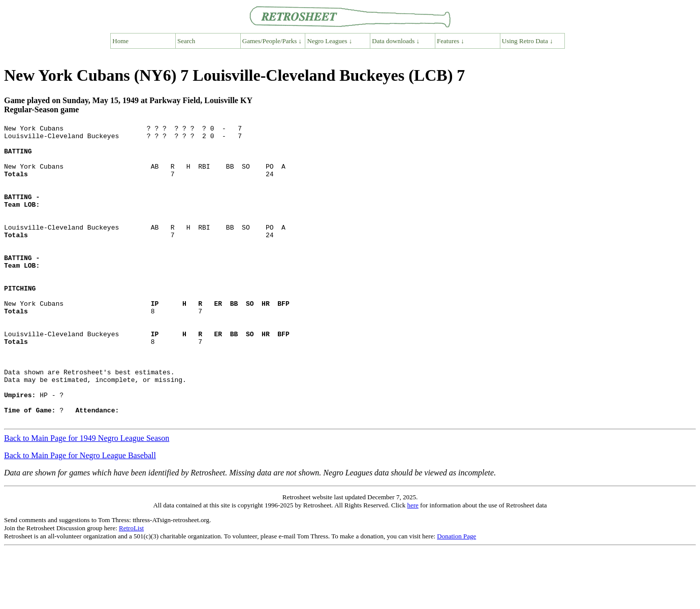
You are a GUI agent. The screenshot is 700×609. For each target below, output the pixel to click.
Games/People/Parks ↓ (272, 41)
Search (186, 41)
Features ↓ (451, 41)
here (412, 565)
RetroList (131, 587)
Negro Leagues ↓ (330, 41)
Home (120, 41)
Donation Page (456, 596)
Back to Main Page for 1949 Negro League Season (87, 498)
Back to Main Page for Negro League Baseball (80, 515)
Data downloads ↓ (396, 41)
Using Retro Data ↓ (528, 41)
